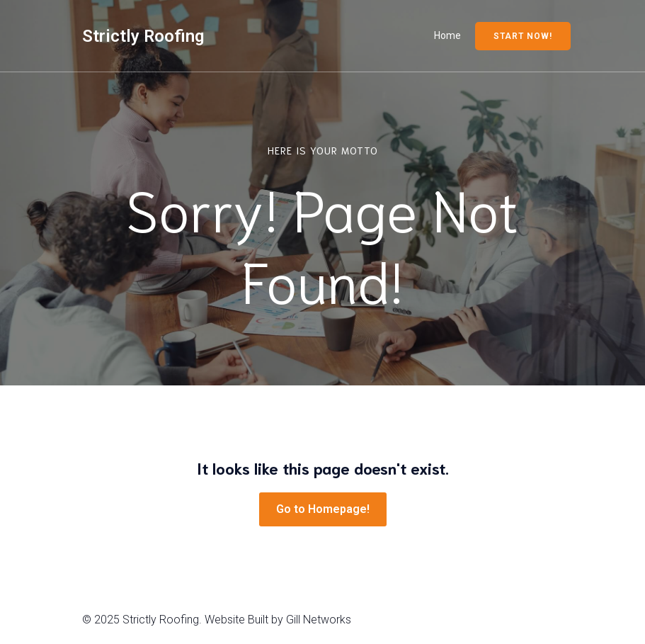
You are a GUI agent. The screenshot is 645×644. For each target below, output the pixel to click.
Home (447, 35)
